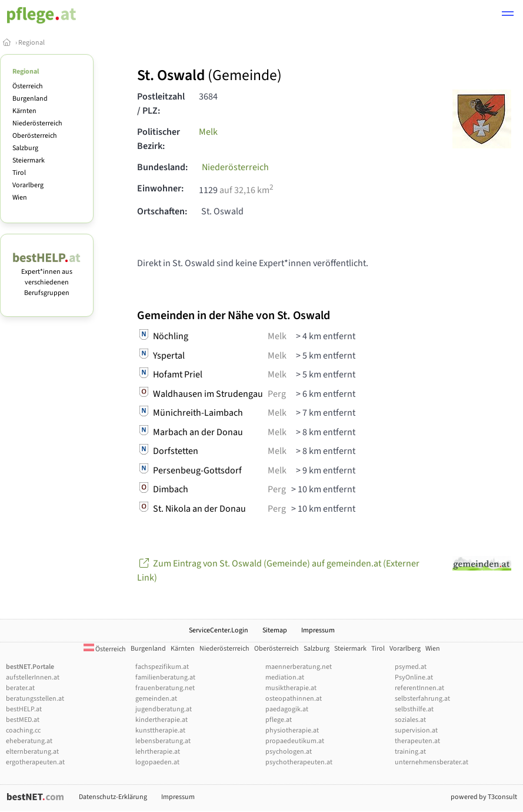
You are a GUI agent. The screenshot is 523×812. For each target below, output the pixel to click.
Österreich (28, 86)
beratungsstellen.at (35, 699)
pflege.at (279, 720)
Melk (208, 132)
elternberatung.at (32, 752)
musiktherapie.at (291, 688)
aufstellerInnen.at (33, 677)
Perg (277, 394)
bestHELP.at (24, 709)
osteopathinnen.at (294, 699)
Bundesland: (162, 167)
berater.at (20, 688)
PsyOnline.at (414, 677)
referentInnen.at (419, 688)
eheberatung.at (29, 741)
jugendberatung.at (164, 709)
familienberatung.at (165, 677)
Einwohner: (160, 188)
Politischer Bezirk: (159, 139)
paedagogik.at (287, 709)
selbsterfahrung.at (422, 699)
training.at (410, 752)
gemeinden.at (156, 699)
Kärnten (24, 111)
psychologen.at (289, 752)
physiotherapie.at (292, 730)
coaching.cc (23, 730)
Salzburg (25, 148)
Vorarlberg (28, 185)
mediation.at (285, 677)
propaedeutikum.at (295, 741)
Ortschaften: (162, 211)
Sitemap (275, 630)
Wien (20, 198)
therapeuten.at (417, 741)
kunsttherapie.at (160, 730)
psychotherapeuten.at (299, 762)
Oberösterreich (35, 136)
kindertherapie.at (161, 720)
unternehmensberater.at (432, 762)
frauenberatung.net (165, 688)
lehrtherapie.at (158, 752)
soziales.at (410, 720)
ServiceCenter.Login (219, 630)
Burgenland (30, 99)
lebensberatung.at (163, 741)
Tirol (19, 173)
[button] (508, 15)
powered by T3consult (484, 797)
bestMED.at (23, 720)
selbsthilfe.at (414, 709)
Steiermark (29, 160)
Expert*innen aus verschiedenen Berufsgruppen (47, 277)
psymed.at (411, 667)
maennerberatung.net (299, 667)
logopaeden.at (157, 762)
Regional (31, 43)
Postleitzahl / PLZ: (161, 104)
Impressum (318, 630)
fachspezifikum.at (162, 667)
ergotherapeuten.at (35, 762)
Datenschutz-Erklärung (113, 797)
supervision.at (416, 730)
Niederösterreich (37, 123)
